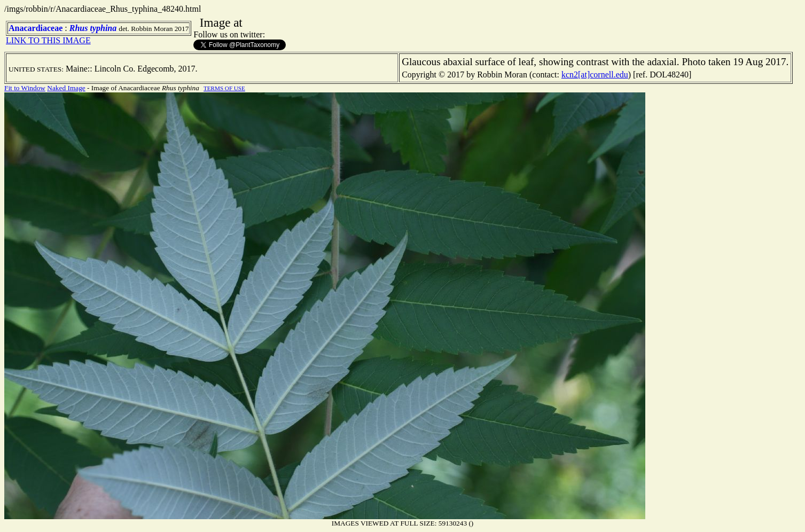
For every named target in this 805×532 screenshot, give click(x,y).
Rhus (79, 28)
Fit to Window (25, 88)
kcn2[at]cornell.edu (595, 75)
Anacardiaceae (36, 28)
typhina (103, 28)
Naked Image (66, 88)
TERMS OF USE (224, 88)
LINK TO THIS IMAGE (48, 40)
